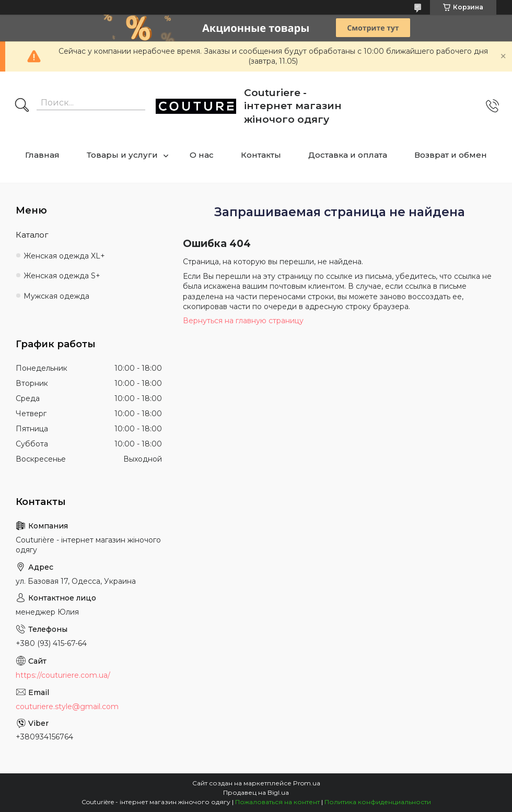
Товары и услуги (122, 155)
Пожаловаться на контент (277, 802)
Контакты (261, 155)
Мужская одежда (56, 296)
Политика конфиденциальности (378, 802)
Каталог (32, 235)
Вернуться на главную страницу (243, 321)
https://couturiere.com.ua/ (63, 675)
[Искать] (22, 106)
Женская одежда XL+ (64, 256)
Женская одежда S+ (62, 276)
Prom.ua (307, 783)
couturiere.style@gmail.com (67, 707)
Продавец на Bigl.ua (256, 792)
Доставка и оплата (348, 155)
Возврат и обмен (451, 155)
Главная (42, 155)
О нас (202, 155)
